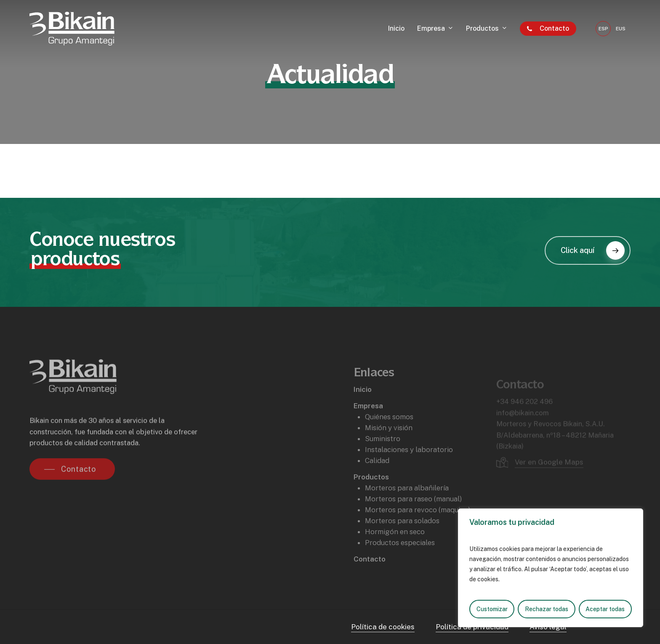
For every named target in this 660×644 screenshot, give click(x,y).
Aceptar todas (605, 609)
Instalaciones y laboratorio (409, 468)
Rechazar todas (547, 609)
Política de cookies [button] (383, 627)
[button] (588, 250)
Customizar (492, 609)
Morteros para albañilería (407, 507)
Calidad (377, 479)
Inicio (363, 408)
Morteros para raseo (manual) (414, 518)
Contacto (370, 578)
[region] (551, 568)
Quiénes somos (389, 436)
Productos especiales (400, 562)
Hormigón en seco (395, 551)
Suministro (383, 458)
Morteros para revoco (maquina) (418, 529)
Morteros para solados (402, 540)
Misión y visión (389, 447)
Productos (371, 496)
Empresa (368, 425)
